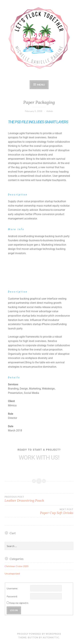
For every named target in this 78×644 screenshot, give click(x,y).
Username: (12, 588)
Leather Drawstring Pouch (39, 499)
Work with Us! (39, 458)
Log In (14, 610)
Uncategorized (12, 573)
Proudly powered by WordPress (39, 634)
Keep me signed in (19, 603)
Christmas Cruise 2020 (16, 566)
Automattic (51, 637)
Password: (12, 596)
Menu (41, 85)
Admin (50, 111)
